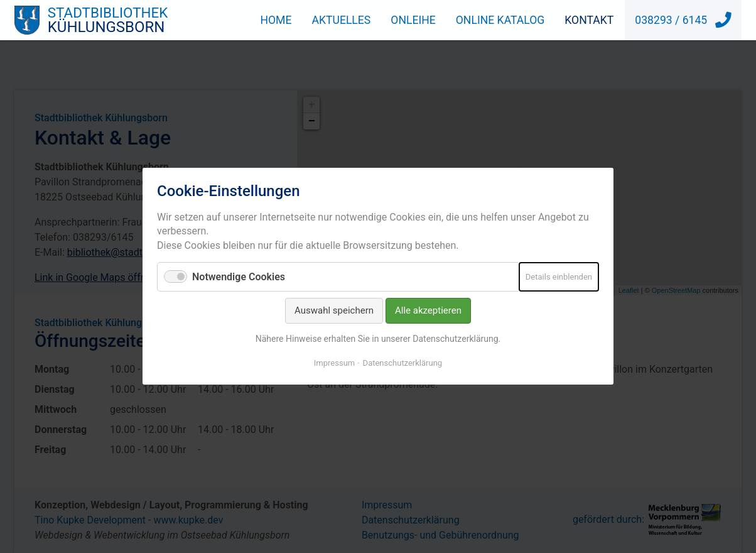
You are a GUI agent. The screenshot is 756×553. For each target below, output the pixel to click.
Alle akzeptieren (428, 311)
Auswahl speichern (334, 311)
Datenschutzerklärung (403, 364)
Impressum (334, 364)
